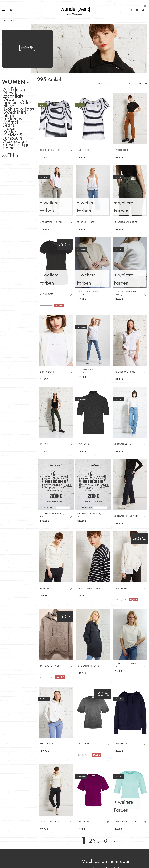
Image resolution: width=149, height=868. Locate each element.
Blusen (10, 105)
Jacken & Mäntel (13, 120)
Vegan (10, 99)
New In (11, 92)
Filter (143, 83)
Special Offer (17, 102)
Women (14, 82)
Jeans (9, 125)
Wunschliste (71, 151)
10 (104, 841)
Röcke (10, 131)
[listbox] (56, 118)
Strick (9, 115)
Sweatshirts (15, 112)
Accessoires (15, 141)
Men (8, 155)
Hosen (10, 128)
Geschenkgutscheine (19, 146)
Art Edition (14, 89)
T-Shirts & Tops (19, 109)
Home (4, 20)
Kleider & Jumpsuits (13, 136)
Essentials (13, 96)
